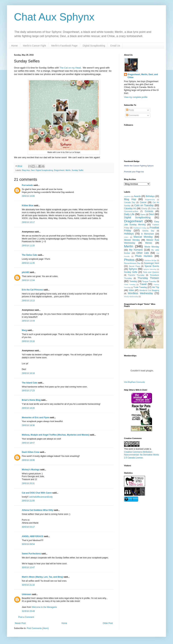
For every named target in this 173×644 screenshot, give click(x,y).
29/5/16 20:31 (28, 483)
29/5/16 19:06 (28, 460)
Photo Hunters (144, 256)
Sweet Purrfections (31, 554)
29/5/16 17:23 (28, 391)
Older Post (108, 623)
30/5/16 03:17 (28, 527)
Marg (24, 330)
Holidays (129, 234)
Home (14, 46)
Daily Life (129, 214)
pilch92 (25, 272)
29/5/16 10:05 (28, 196)
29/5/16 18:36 (28, 425)
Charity (144, 208)
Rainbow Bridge (150, 260)
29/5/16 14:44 (28, 321)
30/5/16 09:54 (28, 544)
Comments (132, 115)
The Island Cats (30, 383)
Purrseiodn (27, 185)
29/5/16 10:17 (28, 222)
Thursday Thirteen (148, 278)
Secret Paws (135, 266)
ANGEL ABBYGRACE (33, 536)
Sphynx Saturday (150, 269)
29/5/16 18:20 (28, 408)
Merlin (68, 170)
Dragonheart (59, 170)
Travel (143, 284)
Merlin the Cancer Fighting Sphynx (139, 166)
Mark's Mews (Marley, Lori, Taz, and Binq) (42, 577)
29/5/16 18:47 (28, 443)
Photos (129, 260)
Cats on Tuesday (144, 205)
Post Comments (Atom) (38, 628)
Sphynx (133, 269)
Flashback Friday (140, 228)
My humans (136, 250)
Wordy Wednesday (131, 296)
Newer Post (20, 623)
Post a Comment (26, 617)
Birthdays (150, 196)
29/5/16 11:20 (28, 246)
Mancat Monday (143, 237)
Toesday (133, 281)
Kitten (126, 237)
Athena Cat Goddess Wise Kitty (37, 510)
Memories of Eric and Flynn (36, 418)
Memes (149, 243)
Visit (134, 382)
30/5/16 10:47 (28, 567)
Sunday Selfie (78, 170)
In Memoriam (147, 234)
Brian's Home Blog (31, 400)
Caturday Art (130, 208)
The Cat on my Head (70, 68)
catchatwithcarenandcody (41, 497)
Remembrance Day (132, 263)
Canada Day (130, 202)
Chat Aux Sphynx (54, 17)
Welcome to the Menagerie (44, 607)
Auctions (127, 196)
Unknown (27, 594)
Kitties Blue (28, 206)
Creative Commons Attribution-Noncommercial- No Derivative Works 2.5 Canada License (142, 455)
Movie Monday (152, 247)
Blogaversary (150, 199)
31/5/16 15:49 (28, 611)
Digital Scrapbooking (94, 46)
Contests (149, 211)
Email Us (115, 46)
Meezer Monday (132, 240)
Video (131, 290)
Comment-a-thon (131, 211)
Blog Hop (26, 170)
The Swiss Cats (30, 255)
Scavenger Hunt (152, 263)
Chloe (153, 208)
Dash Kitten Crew (30, 452)
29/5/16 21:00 (28, 501)
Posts (130, 110)
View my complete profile (136, 97)
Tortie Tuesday (130, 284)
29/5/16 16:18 (28, 373)
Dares (143, 214)
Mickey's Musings (31, 470)
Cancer (143, 202)
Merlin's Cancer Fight (34, 46)
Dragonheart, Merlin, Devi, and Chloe (143, 76)
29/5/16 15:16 (28, 341)
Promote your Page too (134, 172)
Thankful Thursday (136, 275)
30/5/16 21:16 (28, 585)
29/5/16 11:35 (28, 263)
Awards (137, 196)
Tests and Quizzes (151, 272)
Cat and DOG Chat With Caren (37, 493)
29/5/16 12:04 (28, 280)
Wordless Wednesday (140, 293)
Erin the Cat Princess (32, 290)
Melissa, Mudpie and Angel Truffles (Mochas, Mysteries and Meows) (56, 435)
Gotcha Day (148, 231)
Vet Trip (155, 287)
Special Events (152, 266)
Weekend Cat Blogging (149, 290)
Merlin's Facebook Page (64, 46)
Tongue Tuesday (149, 281)
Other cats (143, 253)
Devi (33, 170)
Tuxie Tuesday (140, 287)
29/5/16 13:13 (28, 301)
